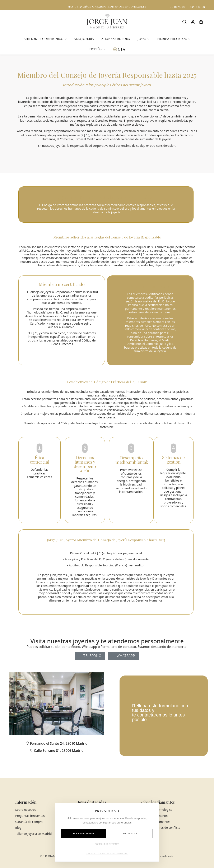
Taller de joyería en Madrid (33, 834)
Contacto (178, 7)
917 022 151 (198, 7)
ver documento (138, 559)
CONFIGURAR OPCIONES (107, 844)
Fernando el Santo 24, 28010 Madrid (57, 743)
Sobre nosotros (26, 810)
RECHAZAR (130, 834)
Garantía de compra (29, 822)
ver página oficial (130, 553)
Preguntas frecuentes (30, 816)
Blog (18, 828)
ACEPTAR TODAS (84, 834)
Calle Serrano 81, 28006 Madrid (57, 751)
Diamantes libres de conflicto (160, 828)
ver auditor (137, 565)
